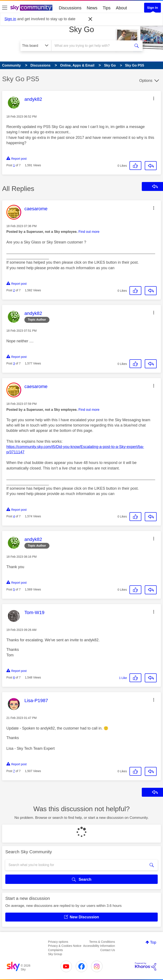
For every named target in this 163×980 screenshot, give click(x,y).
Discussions (70, 8)
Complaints (55, 950)
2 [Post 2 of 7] (14, 290)
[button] (154, 98)
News (92, 8)
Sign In (152, 8)
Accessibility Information (99, 946)
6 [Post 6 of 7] (14, 677)
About (121, 8)
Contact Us (107, 950)
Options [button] (146, 81)
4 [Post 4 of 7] (14, 516)
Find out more (89, 232)
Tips (107, 8)
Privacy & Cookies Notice (65, 946)
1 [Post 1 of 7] (14, 165)
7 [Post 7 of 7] (14, 771)
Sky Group (55, 954)
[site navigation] (5, 8)
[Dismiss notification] (90, 19)
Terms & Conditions (102, 942)
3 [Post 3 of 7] (14, 363)
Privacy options (58, 942)
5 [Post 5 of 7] (14, 589)
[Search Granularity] (36, 46)
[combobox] (92, 46)
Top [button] (153, 942)
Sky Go (81, 29)
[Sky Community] (31, 8)
